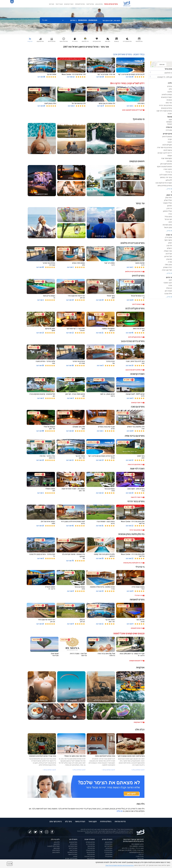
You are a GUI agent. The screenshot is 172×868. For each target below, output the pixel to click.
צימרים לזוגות (90, 4)
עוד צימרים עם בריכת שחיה (135, 464)
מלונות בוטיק (56, 850)
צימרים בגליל (109, 856)
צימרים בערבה (108, 850)
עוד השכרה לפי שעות (137, 497)
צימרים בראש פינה (90, 856)
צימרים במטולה (90, 850)
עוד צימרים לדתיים (138, 304)
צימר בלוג (68, 821)
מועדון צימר (140, 858)
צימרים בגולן (109, 854)
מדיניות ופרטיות (120, 821)
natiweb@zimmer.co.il (136, 852)
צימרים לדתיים (73, 848)
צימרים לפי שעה (73, 854)
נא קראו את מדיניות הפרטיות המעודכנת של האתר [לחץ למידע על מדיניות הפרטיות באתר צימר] (119, 865)
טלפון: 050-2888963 (138, 844)
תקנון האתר (93, 821)
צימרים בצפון (99, 4)
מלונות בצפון (56, 852)
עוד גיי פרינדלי (139, 595)
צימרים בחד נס (91, 844)
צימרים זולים (74, 844)
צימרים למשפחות (80, 4)
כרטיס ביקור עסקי (56, 821)
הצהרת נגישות (80, 821)
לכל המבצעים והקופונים (136, 661)
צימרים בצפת (91, 854)
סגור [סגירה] (10, 864)
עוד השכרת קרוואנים (137, 403)
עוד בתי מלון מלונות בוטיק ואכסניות (133, 563)
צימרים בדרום (108, 846)
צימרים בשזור (91, 846)
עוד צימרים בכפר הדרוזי (136, 530)
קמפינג (75, 856)
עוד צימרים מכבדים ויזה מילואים (134, 272)
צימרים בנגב (109, 848)
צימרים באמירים (90, 842)
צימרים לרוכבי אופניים (71, 858)
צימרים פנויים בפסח (111, 4)
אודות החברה (140, 856)
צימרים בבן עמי (91, 852)
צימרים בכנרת (108, 852)
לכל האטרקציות (138, 722)
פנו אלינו (120, 811)
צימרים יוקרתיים (73, 846)
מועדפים (52, 4)
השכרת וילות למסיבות (54, 846)
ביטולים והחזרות (106, 821)
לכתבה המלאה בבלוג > (49, 770)
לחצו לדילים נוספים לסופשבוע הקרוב (132, 110)
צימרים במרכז (108, 844)
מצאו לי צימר (59, 4)
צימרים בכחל (91, 848)
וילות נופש (57, 842)
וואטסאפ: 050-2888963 (137, 846)
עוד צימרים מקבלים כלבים (136, 337)
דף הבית (141, 854)
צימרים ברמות (91, 858)
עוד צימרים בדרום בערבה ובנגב (134, 370)
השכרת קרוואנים (69, 4)
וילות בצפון (57, 844)
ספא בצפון (57, 848)
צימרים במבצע (73, 842)
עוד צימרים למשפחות (137, 628)
